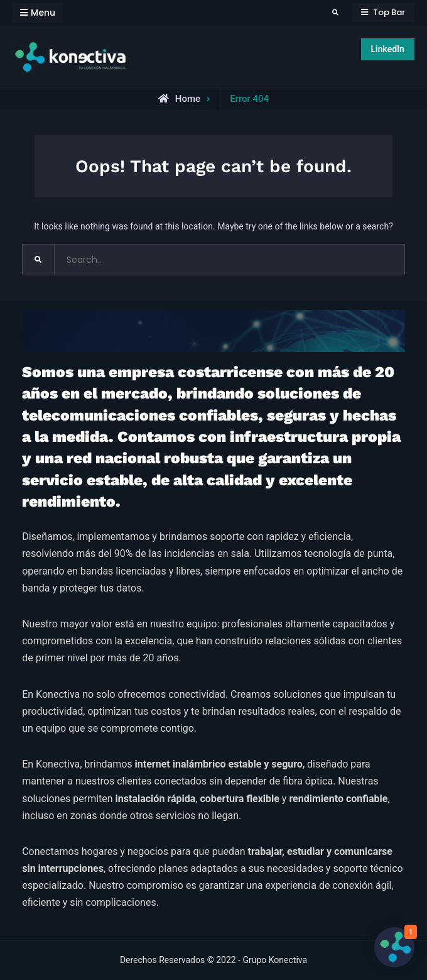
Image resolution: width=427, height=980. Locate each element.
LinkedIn (388, 49)
